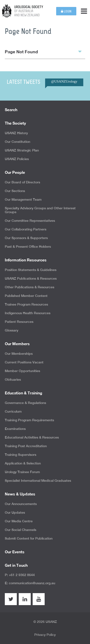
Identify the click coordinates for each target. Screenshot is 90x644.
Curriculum (13, 411)
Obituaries (13, 379)
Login (66, 11)
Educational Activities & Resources (32, 437)
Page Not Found (43, 51)
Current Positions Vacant (24, 362)
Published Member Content (26, 296)
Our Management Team (23, 199)
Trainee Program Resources (26, 304)
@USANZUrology (64, 81)
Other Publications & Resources (30, 287)
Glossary (12, 330)
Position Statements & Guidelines (31, 270)
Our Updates (15, 512)
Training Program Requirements (29, 420)
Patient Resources (19, 322)
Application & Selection (23, 463)
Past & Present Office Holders (28, 247)
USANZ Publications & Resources (31, 278)
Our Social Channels (21, 530)
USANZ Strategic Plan (22, 150)
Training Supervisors (21, 455)
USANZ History (16, 133)
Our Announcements (21, 504)
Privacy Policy (45, 635)
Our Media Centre (19, 521)
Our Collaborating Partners (26, 229)
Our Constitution (18, 142)
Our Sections (15, 191)
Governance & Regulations (25, 403)
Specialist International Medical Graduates (38, 481)
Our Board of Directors (22, 182)
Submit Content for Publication (29, 538)
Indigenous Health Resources (28, 313)
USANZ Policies (17, 159)
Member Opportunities (22, 371)
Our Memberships (19, 354)
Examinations (15, 429)
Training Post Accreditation (26, 446)
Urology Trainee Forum (22, 472)
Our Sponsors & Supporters (26, 238)
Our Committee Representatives (30, 221)
